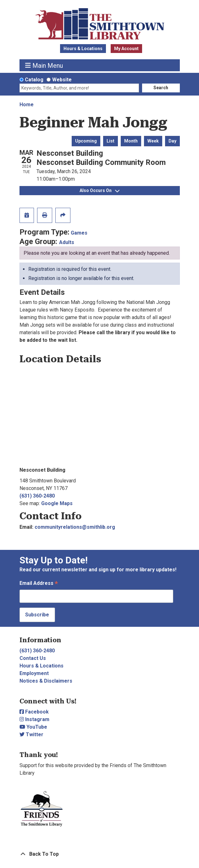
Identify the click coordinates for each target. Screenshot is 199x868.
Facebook (34, 712)
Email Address (39, 584)
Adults (67, 242)
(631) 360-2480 (37, 496)
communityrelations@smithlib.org (75, 527)
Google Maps (57, 503)
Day (172, 141)
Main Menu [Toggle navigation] (44, 65)
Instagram (34, 719)
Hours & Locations (83, 49)
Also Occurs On (99, 190)
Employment (34, 673)
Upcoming (86, 141)
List (111, 141)
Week (153, 141)
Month (131, 141)
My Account (126, 49)
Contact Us (33, 658)
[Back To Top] (100, 854)
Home (27, 105)
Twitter (31, 734)
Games (79, 233)
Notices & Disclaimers (46, 681)
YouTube (33, 727)
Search (161, 88)
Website (62, 80)
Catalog (34, 80)
